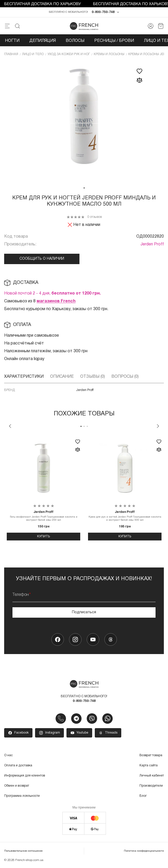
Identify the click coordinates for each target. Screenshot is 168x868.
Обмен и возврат (17, 786)
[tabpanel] (84, 123)
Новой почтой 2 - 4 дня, (52, 294)
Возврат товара (151, 756)
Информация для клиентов (25, 776)
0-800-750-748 (103, 13)
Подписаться (84, 613)
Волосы (75, 41)
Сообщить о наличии (42, 259)
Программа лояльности (22, 796)
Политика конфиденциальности (144, 851)
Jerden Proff (152, 245)
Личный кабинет (152, 776)
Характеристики (24, 377)
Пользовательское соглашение (23, 851)
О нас (8, 756)
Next (158, 426)
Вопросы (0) (125, 377)
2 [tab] (84, 427)
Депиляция (43, 41)
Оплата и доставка (18, 766)
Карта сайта (149, 766)
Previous (10, 426)
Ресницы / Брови (114, 41)
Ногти (12, 41)
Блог (143, 796)
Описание (62, 377)
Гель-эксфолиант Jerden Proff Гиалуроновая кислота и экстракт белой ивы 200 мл (43, 516)
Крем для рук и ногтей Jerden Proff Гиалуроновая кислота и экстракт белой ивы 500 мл (125, 516)
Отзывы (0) (93, 377)
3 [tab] (87, 427)
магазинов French (56, 302)
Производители (151, 786)
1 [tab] (84, 188)
